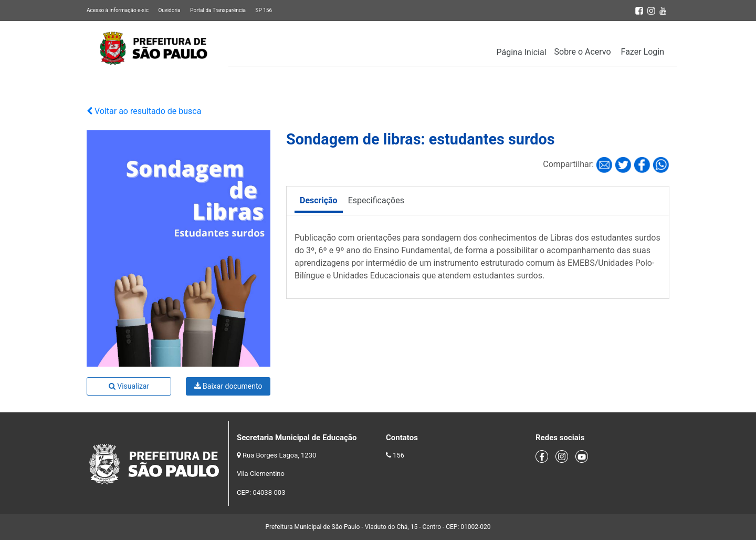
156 (398, 455)
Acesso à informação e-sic (118, 10)
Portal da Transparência (218, 10)
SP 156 (264, 10)
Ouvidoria (169, 10)
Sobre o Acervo (583, 52)
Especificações (376, 200)
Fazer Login (643, 52)
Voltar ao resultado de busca (144, 111)
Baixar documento (228, 386)
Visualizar (129, 386)
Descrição (319, 200)
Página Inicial (522, 52)
